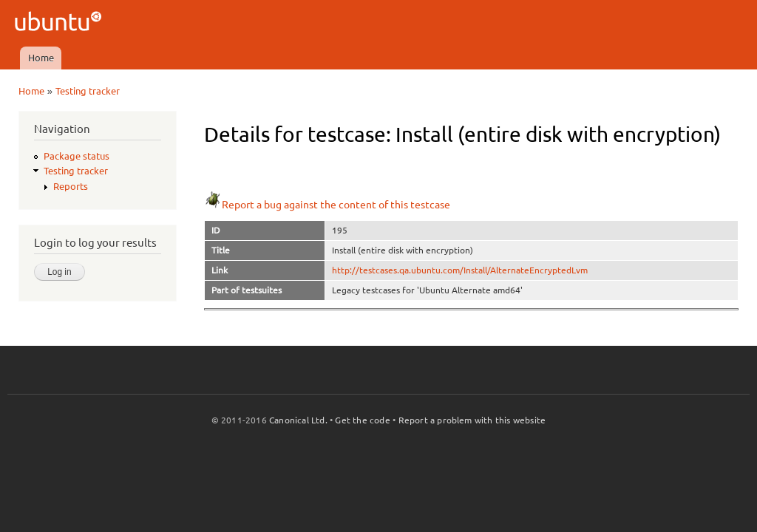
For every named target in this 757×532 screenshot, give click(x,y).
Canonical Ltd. (298, 420)
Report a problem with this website (472, 420)
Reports (71, 186)
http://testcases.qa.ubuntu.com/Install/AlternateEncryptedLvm (460, 270)
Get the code (362, 420)
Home (41, 58)
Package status (77, 156)
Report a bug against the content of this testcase (327, 205)
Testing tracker (88, 91)
